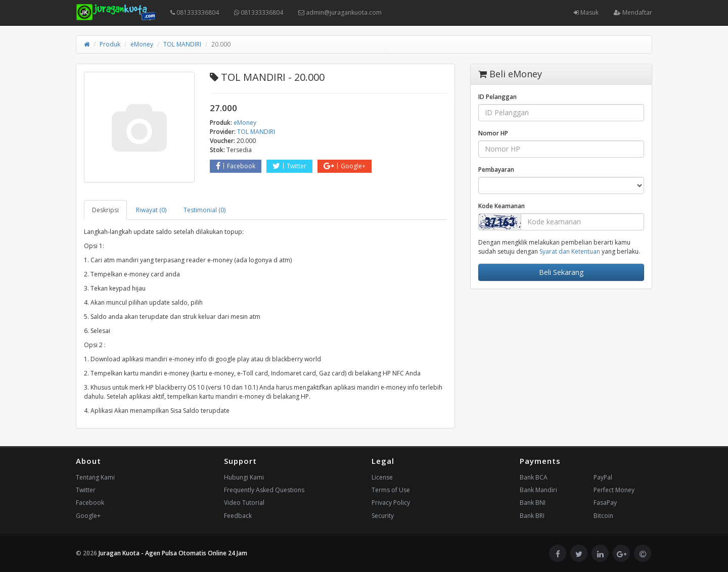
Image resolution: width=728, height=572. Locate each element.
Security (383, 516)
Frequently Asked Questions (264, 490)
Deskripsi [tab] (105, 210)
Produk (110, 44)
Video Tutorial (244, 503)
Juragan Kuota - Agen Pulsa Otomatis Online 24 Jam (173, 553)
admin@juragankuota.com (340, 12)
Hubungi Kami (244, 477)
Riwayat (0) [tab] (151, 210)
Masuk (586, 12)
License (382, 477)
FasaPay (605, 503)
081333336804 (195, 12)
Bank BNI (533, 503)
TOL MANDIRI (182, 44)
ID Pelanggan (497, 97)
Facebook (236, 166)
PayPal (603, 477)
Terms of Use (391, 490)
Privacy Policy (391, 503)
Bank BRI (532, 516)
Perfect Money (614, 490)
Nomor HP (493, 133)
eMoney (142, 44)
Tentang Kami (95, 477)
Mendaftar (633, 12)
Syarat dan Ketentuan (570, 251)
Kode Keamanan (502, 206)
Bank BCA (534, 477)
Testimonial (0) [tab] (204, 210)
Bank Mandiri (538, 490)
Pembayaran (496, 170)
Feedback (238, 516)
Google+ (345, 166)
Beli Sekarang (561, 272)
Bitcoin (603, 516)
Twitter (289, 166)
